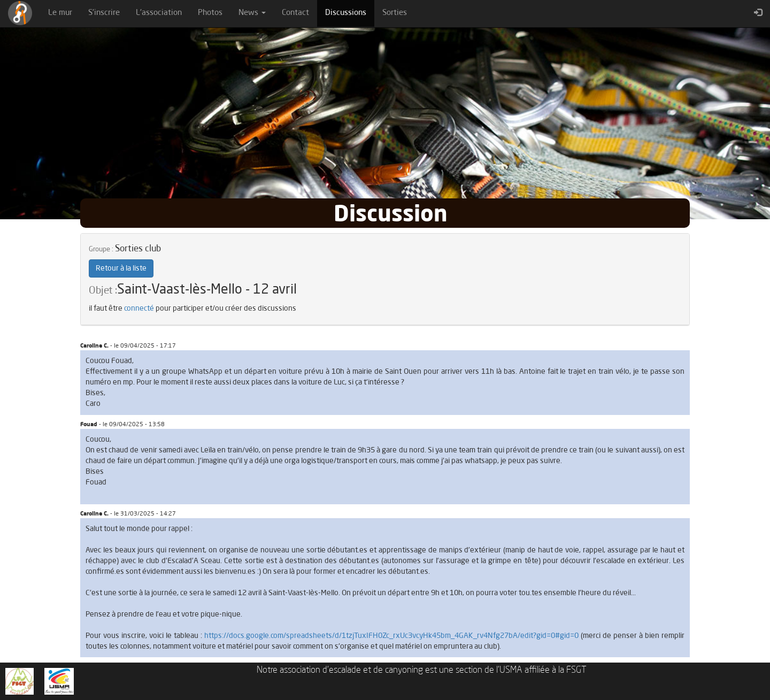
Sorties (395, 13)
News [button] (252, 13)
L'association (159, 13)
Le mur (60, 13)
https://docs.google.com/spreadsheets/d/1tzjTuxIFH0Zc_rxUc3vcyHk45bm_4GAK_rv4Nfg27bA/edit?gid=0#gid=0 (391, 636)
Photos (210, 13)
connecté (139, 309)
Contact (295, 13)
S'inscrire (104, 13)
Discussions (350, 12)
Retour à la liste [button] (121, 268)
